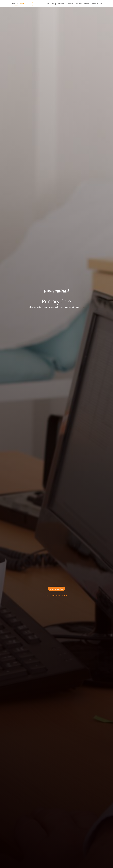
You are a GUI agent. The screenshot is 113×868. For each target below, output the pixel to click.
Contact (95, 4)
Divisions (61, 4)
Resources (79, 4)
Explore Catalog (56, 589)
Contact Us (64, 595)
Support (87, 4)
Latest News (56, 595)
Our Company (51, 4)
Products (70, 4)
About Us (48, 595)
